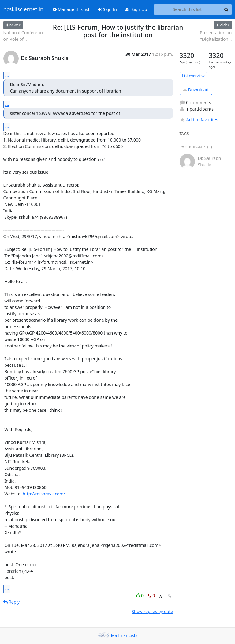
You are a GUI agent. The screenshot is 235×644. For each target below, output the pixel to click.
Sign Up (136, 9)
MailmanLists (124, 636)
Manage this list (71, 9)
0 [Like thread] (140, 595)
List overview (193, 76)
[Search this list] (187, 9)
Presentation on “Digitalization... (216, 36)
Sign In (108, 9)
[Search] (226, 9)
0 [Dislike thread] (151, 595)
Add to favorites (199, 120)
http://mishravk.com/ (44, 494)
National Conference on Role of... (24, 36)
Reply (12, 602)
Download (196, 90)
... (7, 75)
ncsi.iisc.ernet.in (23, 9)
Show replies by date (152, 611)
